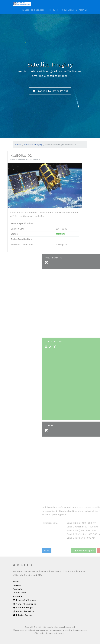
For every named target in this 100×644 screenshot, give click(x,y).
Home (16, 582)
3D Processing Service (24, 600)
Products (54, 10)
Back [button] (67, 551)
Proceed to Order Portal (50, 91)
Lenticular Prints (23, 611)
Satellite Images (23, 608)
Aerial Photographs (24, 604)
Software (17, 596)
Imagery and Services (33, 10)
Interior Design (22, 615)
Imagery (17, 585)
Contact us (82, 10)
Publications (67, 10)
